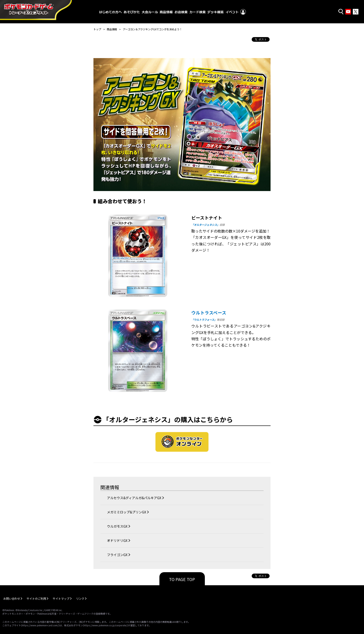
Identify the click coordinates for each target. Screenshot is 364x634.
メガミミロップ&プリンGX (127, 512)
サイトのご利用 (36, 598)
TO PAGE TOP (182, 579)
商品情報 (112, 29)
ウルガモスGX (117, 526)
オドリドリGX (117, 540)
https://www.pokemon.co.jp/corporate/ (105, 625)
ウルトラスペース (209, 312)
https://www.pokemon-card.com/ (40, 625)
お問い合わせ (12, 598)
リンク (80, 598)
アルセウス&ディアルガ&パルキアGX (134, 498)
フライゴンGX (117, 555)
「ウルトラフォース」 (204, 320)
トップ (97, 29)
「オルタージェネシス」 (205, 225)
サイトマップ (61, 598)
